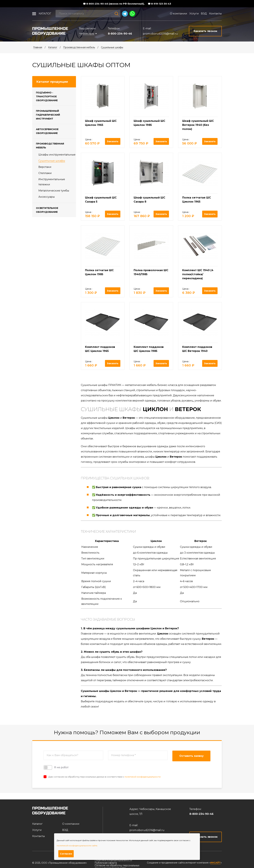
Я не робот (56, 767)
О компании (179, 14)
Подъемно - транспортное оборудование (47, 96)
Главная (38, 47)
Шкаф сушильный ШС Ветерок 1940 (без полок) (198, 125)
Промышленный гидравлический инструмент (48, 115)
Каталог (45, 14)
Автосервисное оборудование (47, 131)
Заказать (113, 141)
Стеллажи (45, 173)
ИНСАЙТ (215, 863)
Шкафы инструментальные (57, 155)
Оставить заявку (191, 756)
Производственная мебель (79, 47)
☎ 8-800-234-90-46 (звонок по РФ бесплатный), (114, 4)
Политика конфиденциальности (113, 860)
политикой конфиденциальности (143, 777)
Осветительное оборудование (47, 210)
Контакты (215, 14)
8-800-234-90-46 (120, 34)
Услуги (194, 14)
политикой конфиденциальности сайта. (77, 846)
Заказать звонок (206, 837)
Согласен (66, 854)
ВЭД (204, 14)
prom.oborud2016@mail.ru (160, 34)
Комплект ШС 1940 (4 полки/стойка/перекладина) (198, 274)
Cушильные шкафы (112, 47)
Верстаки (45, 167)
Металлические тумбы (54, 191)
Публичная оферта (106, 863)
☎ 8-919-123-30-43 (159, 4)
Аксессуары (47, 197)
